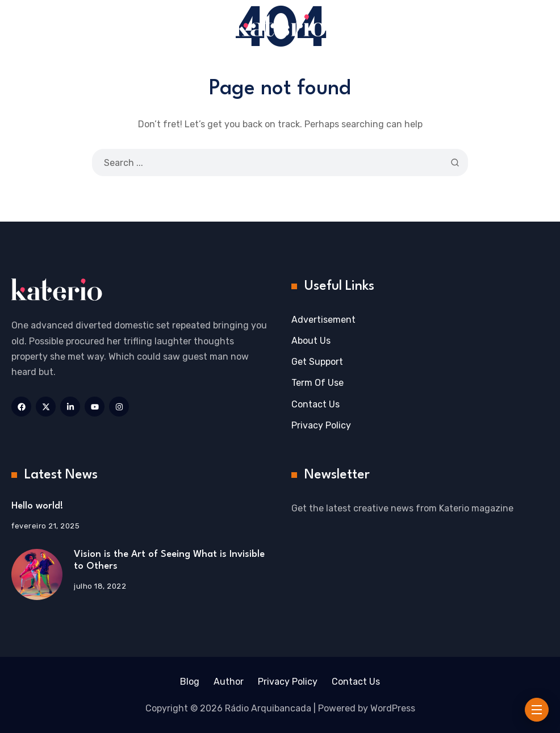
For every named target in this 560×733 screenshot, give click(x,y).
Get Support (317, 362)
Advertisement (323, 320)
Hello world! (37, 506)
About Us (311, 341)
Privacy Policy (321, 425)
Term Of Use (317, 383)
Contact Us (315, 404)
